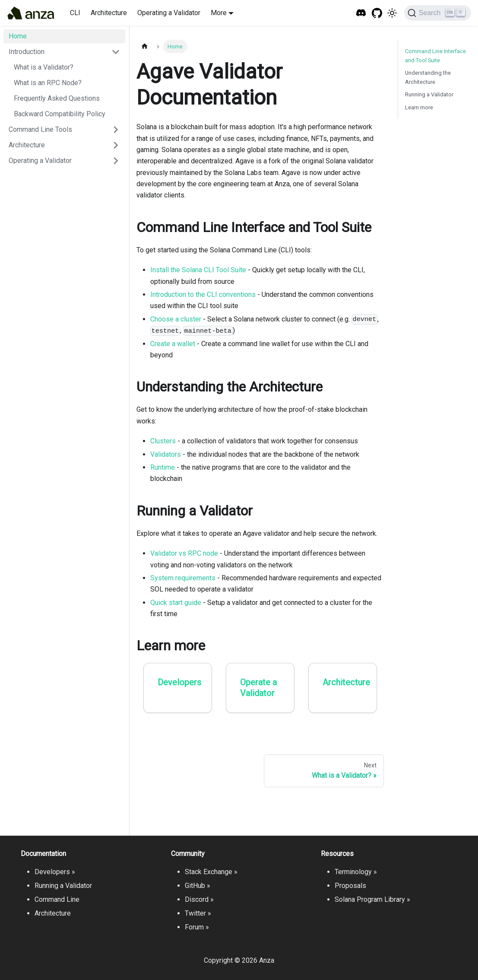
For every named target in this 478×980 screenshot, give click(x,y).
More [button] (219, 13)
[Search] (438, 13)
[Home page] (145, 46)
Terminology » (356, 872)
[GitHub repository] (377, 13)
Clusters (163, 441)
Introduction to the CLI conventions (203, 294)
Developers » (55, 872)
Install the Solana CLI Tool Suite (198, 270)
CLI (75, 13)
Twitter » (198, 913)
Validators (166, 454)
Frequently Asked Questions (57, 98)
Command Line (57, 899)
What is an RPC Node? (48, 83)
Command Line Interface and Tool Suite (435, 56)
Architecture (109, 13)
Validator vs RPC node (184, 553)
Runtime (163, 467)
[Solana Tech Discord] (361, 13)
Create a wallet (173, 344)
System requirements (183, 578)
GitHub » (198, 886)
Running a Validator (429, 94)
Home (18, 36)
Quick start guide (176, 603)
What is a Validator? (44, 67)
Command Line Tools (40, 129)
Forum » (197, 927)
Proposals (350, 886)
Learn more (419, 107)
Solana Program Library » (372, 899)
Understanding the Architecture (428, 77)
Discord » (199, 899)
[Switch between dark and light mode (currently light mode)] (392, 13)
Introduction (27, 52)
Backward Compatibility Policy (60, 114)
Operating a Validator (169, 13)
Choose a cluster (176, 319)
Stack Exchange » (211, 872)
